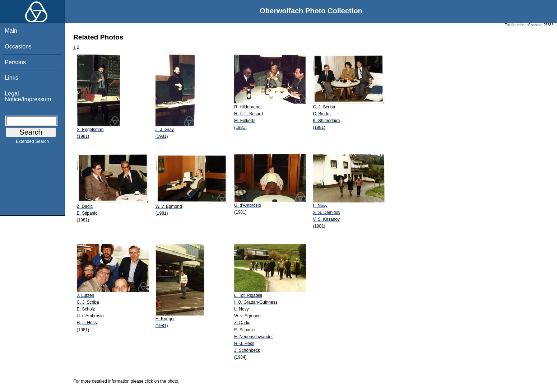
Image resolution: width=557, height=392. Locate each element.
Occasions (18, 46)
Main (11, 31)
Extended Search (32, 143)
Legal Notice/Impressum (28, 96)
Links (11, 78)
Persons (15, 62)
